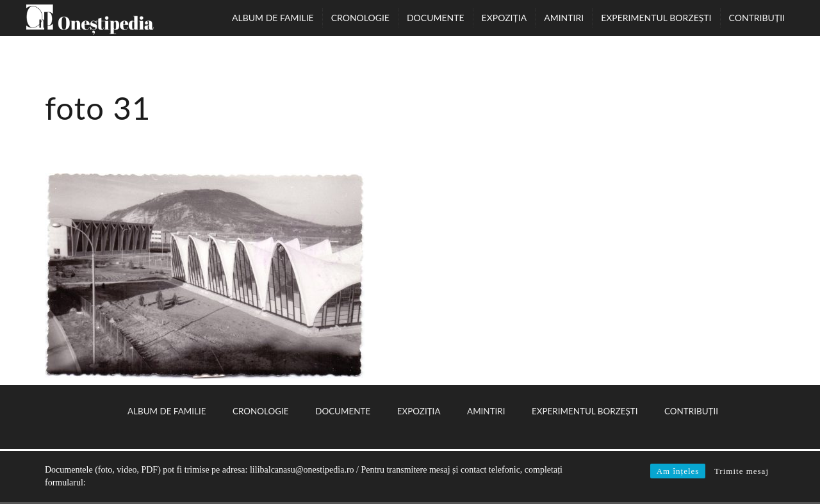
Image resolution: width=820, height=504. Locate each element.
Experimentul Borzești (656, 18)
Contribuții (757, 18)
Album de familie (273, 18)
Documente (436, 18)
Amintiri (564, 18)
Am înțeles (678, 471)
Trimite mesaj (742, 471)
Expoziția (504, 18)
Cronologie (360, 18)
